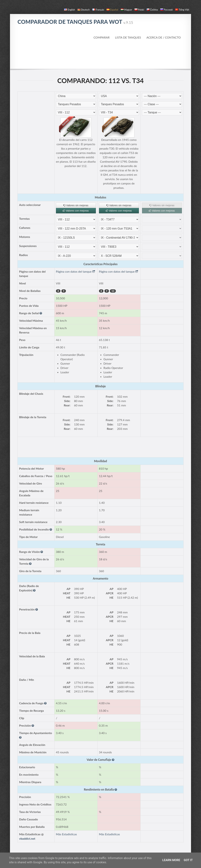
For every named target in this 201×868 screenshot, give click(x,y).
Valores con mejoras (76, 211)
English (69, 10)
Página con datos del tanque (76, 271)
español (112, 10)
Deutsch (84, 10)
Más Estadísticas (66, 834)
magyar (126, 10)
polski (139, 10)
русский (166, 10)
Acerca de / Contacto (164, 37)
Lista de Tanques (128, 37)
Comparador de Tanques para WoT (75, 22)
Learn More (171, 860)
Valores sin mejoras (76, 205)
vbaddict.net (27, 838)
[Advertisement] (100, 54)
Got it (188, 860)
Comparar (102, 37)
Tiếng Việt (182, 10)
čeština (152, 10)
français (98, 10)
